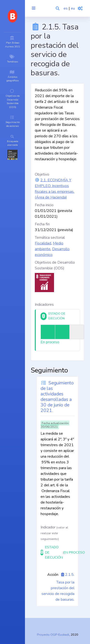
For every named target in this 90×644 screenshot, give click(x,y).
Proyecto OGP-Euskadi (53, 635)
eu (73, 8)
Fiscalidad (43, 243)
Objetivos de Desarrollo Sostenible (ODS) (55, 265)
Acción (53, 575)
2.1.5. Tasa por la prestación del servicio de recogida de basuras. (58, 587)
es (66, 8)
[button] (58, 8)
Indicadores (44, 305)
